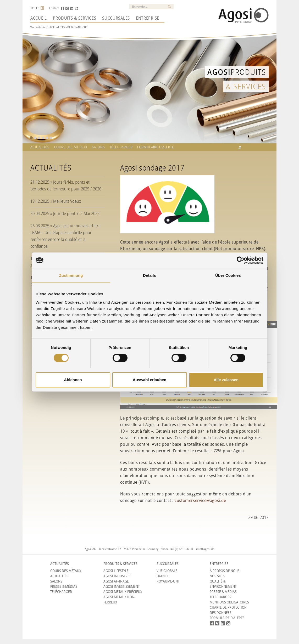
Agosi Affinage (116, 581)
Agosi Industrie (117, 576)
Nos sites (217, 576)
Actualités (57, 27)
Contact (54, 8)
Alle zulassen (226, 380)
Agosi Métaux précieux (123, 592)
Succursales (116, 18)
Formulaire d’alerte (156, 147)
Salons (98, 147)
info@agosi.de (205, 549)
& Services (246, 86)
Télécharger (121, 147)
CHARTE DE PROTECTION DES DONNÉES (228, 610)
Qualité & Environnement (223, 584)
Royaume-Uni (168, 581)
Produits (237, 72)
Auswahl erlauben (149, 380)
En (38, 8)
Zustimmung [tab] (71, 275)
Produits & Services (74, 18)
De (33, 8)
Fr (42, 8)
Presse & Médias (64, 586)
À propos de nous (225, 571)
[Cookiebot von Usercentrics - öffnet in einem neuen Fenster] (240, 260)
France (163, 576)
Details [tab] (149, 275)
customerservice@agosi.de (200, 500)
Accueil (39, 18)
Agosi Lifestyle (116, 571)
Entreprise (148, 18)
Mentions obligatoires (229, 602)
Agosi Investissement (121, 586)
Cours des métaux (71, 147)
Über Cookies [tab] (228, 275)
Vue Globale (167, 571)
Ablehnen (73, 380)
